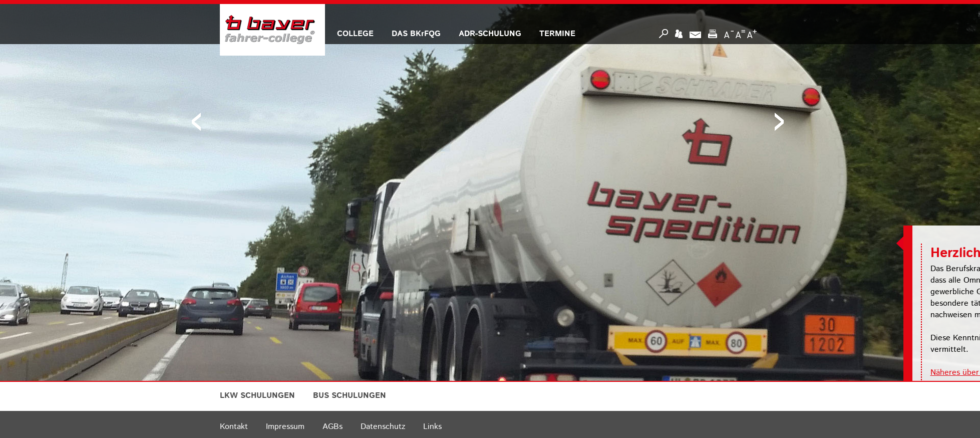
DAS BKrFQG (416, 34)
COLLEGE (355, 34)
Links (432, 427)
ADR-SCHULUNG (490, 34)
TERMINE (557, 34)
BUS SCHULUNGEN (350, 396)
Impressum (285, 427)
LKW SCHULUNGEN (257, 396)
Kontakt (234, 427)
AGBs (333, 427)
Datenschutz (383, 427)
